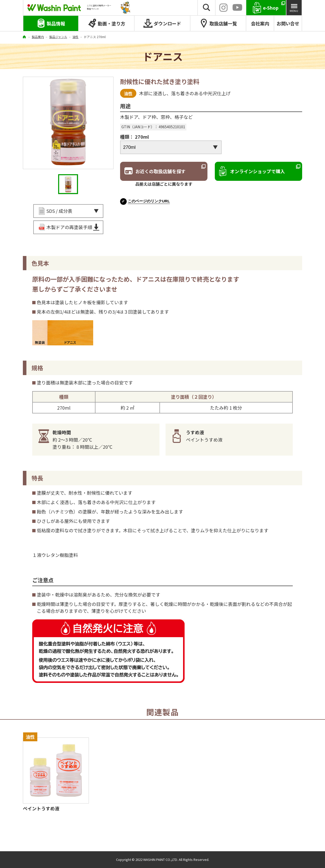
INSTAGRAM (223, 8)
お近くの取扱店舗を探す (160, 171)
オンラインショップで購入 (257, 171)
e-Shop (271, 8)
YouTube (237, 8)
